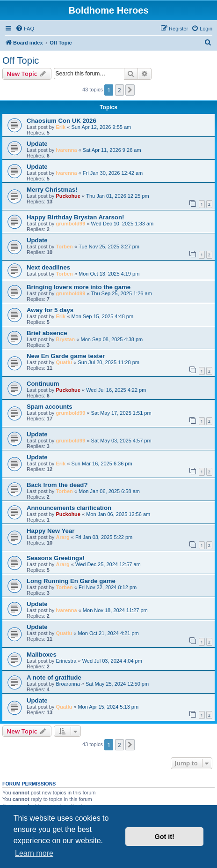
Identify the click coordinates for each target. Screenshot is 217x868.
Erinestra (66, 661)
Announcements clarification (69, 508)
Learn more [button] (34, 853)
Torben (64, 247)
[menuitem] (25, 29)
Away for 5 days (50, 310)
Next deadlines (48, 267)
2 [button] (119, 90)
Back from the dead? (57, 485)
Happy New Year (51, 531)
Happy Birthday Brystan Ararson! (75, 217)
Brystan (65, 339)
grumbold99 (70, 224)
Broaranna (68, 684)
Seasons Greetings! (56, 558)
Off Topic (21, 60)
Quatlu (64, 362)
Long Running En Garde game (71, 581)
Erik (61, 127)
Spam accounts (49, 407)
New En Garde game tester (66, 356)
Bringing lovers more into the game (79, 287)
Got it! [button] (165, 837)
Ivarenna (66, 150)
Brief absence (47, 333)
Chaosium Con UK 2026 (61, 121)
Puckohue (68, 196)
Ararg (62, 537)
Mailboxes (42, 655)
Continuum (43, 384)
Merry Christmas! (52, 190)
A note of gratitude (54, 677)
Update (37, 144)
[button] (130, 90)
